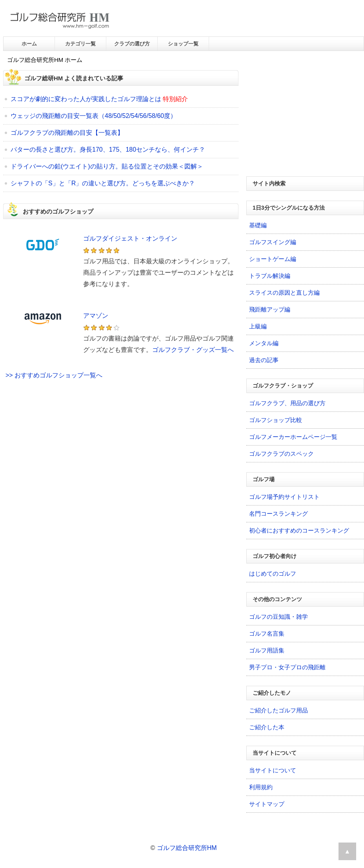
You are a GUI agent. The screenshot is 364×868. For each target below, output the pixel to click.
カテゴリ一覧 (80, 44)
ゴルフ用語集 (267, 650)
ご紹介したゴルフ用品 (278, 710)
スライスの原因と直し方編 (284, 293)
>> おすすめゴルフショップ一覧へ (54, 375)
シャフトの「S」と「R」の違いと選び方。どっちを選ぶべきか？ (103, 183)
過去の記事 (264, 360)
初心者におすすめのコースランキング (299, 530)
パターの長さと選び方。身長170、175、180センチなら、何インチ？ (108, 149)
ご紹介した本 (267, 727)
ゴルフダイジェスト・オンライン (130, 238)
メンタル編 (264, 343)
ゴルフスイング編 (273, 242)
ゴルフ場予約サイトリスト (284, 497)
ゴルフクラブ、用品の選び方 (287, 403)
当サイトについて (273, 770)
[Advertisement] (121, 465)
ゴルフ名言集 (267, 633)
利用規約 (261, 787)
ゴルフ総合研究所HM (187, 848)
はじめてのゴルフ (273, 574)
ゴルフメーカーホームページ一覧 (293, 437)
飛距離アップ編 (270, 309)
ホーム (29, 44)
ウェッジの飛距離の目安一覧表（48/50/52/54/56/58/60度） (94, 116)
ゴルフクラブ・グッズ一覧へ (193, 350)
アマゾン (96, 316)
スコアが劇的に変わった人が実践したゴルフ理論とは (86, 99)
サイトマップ (267, 804)
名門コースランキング (278, 514)
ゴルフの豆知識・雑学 (278, 617)
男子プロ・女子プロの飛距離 (287, 667)
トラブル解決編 (270, 276)
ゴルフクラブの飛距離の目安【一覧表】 (67, 133)
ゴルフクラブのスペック (281, 454)
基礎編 (258, 225)
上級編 (258, 326)
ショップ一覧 (183, 44)
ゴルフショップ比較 (276, 420)
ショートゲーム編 (273, 259)
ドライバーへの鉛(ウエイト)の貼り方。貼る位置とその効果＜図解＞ (107, 166)
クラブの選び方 (132, 44)
